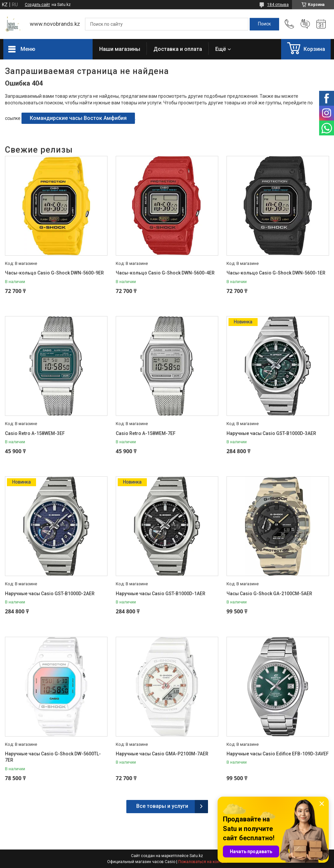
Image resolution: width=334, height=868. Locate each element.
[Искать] (264, 24)
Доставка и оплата (178, 49)
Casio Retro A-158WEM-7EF (146, 433)
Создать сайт (37, 5)
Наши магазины (120, 49)
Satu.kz (196, 856)
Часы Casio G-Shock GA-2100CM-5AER (269, 594)
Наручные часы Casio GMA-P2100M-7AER (162, 754)
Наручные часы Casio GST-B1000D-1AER (161, 594)
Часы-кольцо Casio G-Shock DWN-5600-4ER (165, 273)
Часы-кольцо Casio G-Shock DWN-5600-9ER (54, 273)
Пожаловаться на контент (203, 862)
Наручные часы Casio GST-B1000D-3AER (271, 433)
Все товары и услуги (162, 806)
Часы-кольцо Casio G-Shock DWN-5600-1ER (276, 273)
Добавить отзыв (305, 24)
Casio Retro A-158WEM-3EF (35, 433)
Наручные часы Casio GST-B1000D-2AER (50, 594)
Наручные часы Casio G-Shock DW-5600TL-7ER (53, 757)
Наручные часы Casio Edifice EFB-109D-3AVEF (278, 754)
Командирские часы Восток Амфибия (78, 118)
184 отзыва (278, 5)
